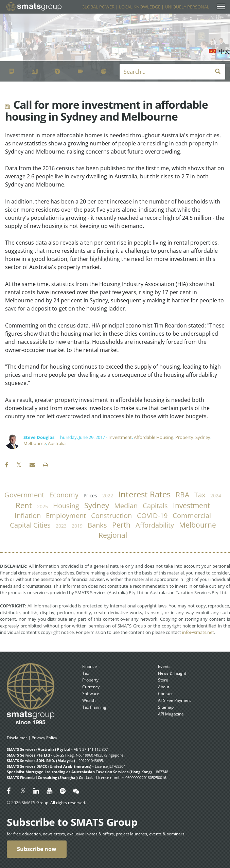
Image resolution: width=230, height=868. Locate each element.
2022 (108, 495)
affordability (155, 525)
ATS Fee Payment (174, 700)
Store (163, 680)
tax (200, 495)
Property (184, 437)
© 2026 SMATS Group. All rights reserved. (46, 803)
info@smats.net (198, 632)
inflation (28, 516)
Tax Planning (94, 707)
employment (66, 516)
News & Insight (172, 673)
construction (111, 516)
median (126, 506)
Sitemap (166, 707)
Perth (121, 525)
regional (113, 535)
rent (24, 505)
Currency (91, 687)
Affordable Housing (154, 437)
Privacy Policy (44, 738)
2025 (42, 506)
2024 (216, 495)
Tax (86, 673)
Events (164, 666)
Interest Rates (144, 494)
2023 (61, 526)
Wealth (89, 700)
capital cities (30, 525)
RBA (182, 495)
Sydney (203, 437)
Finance (90, 666)
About (164, 687)
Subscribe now (37, 849)
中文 (225, 51)
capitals (155, 506)
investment (191, 506)
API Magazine (171, 714)
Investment (120, 437)
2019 (77, 526)
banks (97, 525)
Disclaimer (17, 738)
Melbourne (35, 443)
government (24, 495)
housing (66, 506)
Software (91, 694)
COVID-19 (152, 516)
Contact (165, 694)
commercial (192, 516)
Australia (57, 443)
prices (90, 495)
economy (64, 495)
